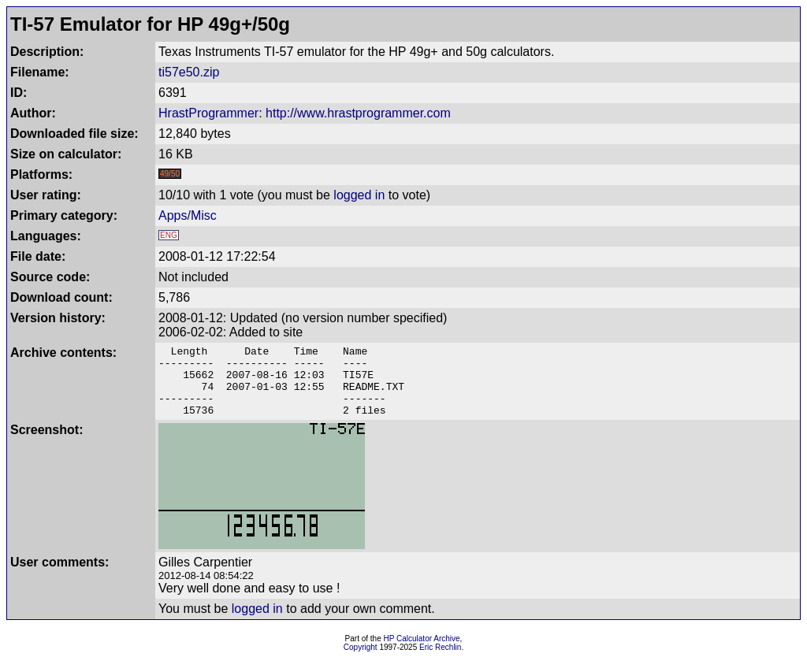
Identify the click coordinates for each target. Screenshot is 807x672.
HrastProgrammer (208, 113)
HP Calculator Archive (422, 653)
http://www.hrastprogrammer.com (358, 113)
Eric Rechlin (440, 661)
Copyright (361, 661)
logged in (359, 195)
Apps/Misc (188, 215)
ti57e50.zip (189, 72)
